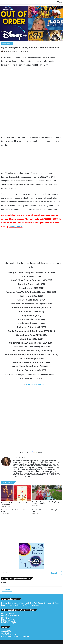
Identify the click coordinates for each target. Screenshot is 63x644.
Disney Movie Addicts (10, 615)
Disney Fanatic (8, 614)
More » (27, 477)
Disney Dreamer (8, 621)
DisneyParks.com (32, 605)
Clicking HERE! (16, 227)
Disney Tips (6, 617)
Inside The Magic (8, 623)
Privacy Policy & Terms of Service (15, 636)
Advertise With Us (9, 635)
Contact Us (6, 631)
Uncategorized (7, 44)
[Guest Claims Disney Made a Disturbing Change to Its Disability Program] (47, 493)
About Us (5, 633)
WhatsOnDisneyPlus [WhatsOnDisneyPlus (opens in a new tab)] (35, 384)
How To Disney (8, 619)
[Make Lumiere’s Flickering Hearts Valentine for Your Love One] (16, 493)
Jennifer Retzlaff (7, 51)
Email (4, 582)
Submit (7, 590)
